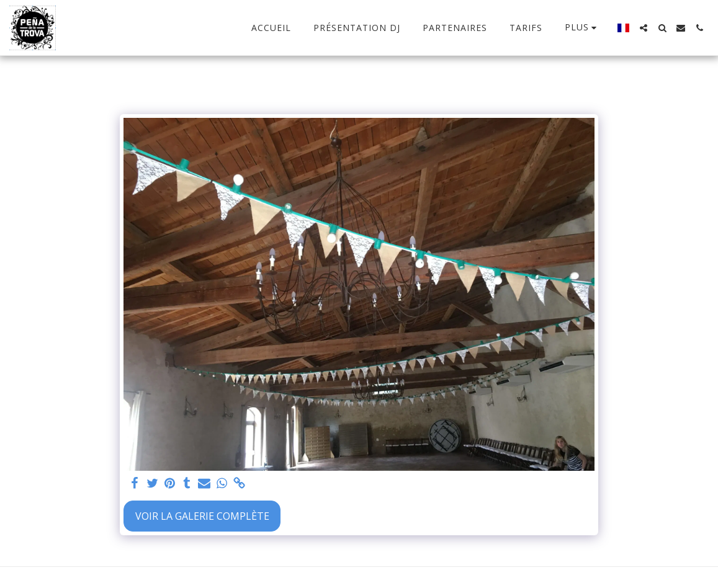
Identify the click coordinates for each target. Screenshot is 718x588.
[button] (644, 28)
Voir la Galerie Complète (202, 516)
